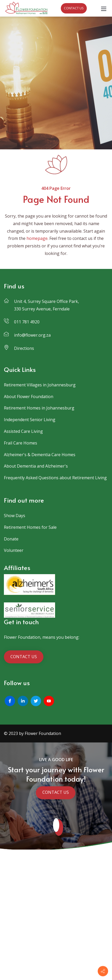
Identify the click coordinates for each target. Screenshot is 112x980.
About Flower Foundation (29, 397)
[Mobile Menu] (104, 8)
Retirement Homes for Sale (30, 527)
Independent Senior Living (30, 420)
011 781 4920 (27, 322)
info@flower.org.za (32, 335)
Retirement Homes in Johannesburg (39, 408)
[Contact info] (103, 971)
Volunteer (14, 550)
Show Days (15, 516)
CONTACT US (74, 8)
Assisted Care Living (23, 431)
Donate (11, 539)
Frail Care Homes (21, 443)
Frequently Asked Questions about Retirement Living (55, 478)
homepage (37, 238)
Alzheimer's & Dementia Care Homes (40, 455)
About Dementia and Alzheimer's (36, 466)
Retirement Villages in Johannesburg (40, 385)
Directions (24, 348)
